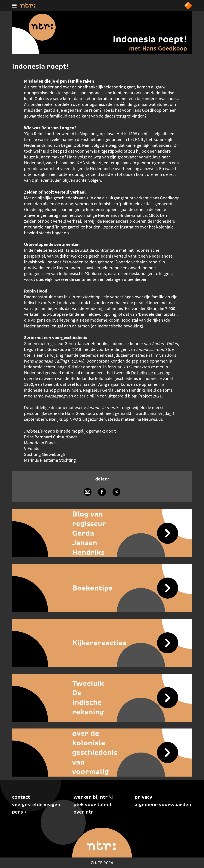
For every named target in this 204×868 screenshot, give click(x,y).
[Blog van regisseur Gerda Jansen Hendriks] (102, 533)
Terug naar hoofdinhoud (204, 868)
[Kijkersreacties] (102, 643)
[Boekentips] (102, 588)
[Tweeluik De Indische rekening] (102, 698)
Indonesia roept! (150, 39)
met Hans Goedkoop (158, 48)
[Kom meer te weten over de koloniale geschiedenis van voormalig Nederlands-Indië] (102, 753)
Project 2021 (150, 396)
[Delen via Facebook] (102, 492)
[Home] (28, 7)
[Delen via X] (117, 492)
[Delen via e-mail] (87, 492)
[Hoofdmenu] (14, 6)
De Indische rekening (151, 373)
